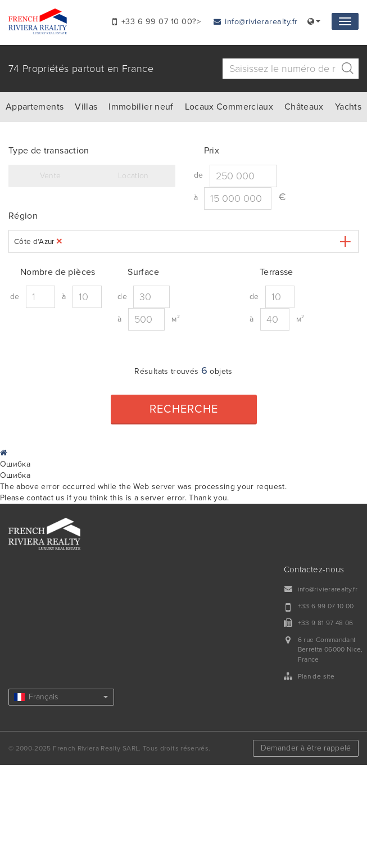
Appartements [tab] (35, 107)
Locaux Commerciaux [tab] (229, 107)
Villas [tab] (86, 107)
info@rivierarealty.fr (256, 22)
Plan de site (316, 676)
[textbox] (74, 241)
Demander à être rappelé (306, 748)
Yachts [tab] (348, 107)
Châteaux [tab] (304, 107)
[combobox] (183, 241)
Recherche (184, 409)
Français (61, 697)
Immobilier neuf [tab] (141, 107)
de (199, 175)
